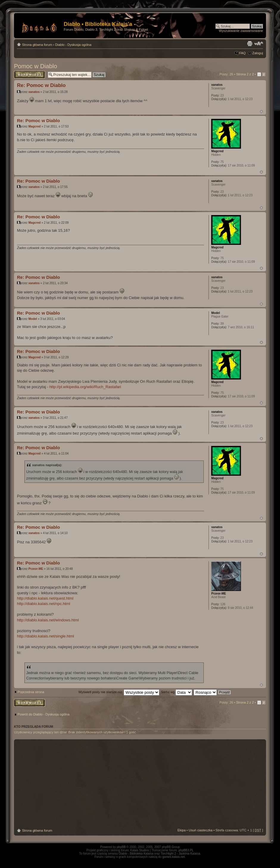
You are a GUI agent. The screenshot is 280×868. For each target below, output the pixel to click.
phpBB (121, 847)
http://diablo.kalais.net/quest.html (45, 598)
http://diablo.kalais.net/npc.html (44, 604)
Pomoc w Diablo (36, 66)
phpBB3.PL (186, 850)
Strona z (245, 74)
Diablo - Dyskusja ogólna (73, 45)
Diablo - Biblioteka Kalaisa (136, 854)
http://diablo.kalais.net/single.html (46, 636)
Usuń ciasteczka (200, 830)
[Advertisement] (140, 784)
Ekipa (182, 830)
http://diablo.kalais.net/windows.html (48, 620)
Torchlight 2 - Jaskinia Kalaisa (181, 854)
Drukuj (250, 43)
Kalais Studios (140, 850)
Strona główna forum (37, 45)
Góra (261, 112)
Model (33, 319)
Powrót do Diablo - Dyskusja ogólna (43, 714)
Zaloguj (258, 53)
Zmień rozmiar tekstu (259, 43)
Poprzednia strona (31, 692)
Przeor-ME (36, 569)
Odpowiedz (29, 75)
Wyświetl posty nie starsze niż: (119, 692)
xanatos (34, 92)
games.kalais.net (174, 857)
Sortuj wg (176, 692)
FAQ (242, 53)
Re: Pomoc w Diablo (41, 85)
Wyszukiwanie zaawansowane (241, 31)
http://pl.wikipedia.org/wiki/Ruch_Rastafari (85, 387)
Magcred (34, 126)
